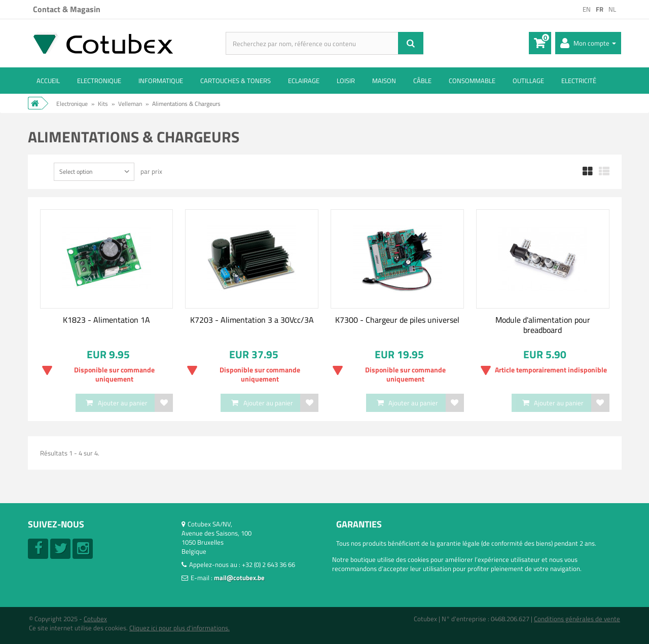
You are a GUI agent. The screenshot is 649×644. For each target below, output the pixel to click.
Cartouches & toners (236, 81)
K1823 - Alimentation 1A (106, 320)
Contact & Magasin (67, 9)
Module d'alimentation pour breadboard (543, 325)
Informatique (161, 81)
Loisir (346, 81)
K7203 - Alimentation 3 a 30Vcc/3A (252, 320)
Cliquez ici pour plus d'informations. (179, 628)
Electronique (99, 81)
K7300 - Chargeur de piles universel (397, 320)
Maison (384, 81)
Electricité (579, 81)
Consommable (472, 81)
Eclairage (304, 81)
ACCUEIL (48, 81)
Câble (422, 81)
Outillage (528, 81)
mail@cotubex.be (239, 578)
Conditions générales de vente (577, 619)
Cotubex (95, 619)
